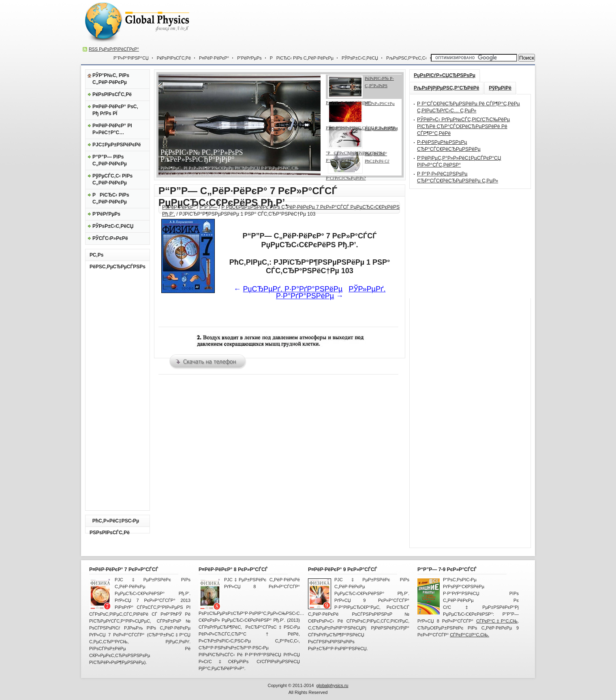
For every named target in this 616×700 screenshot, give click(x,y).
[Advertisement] (383, 24)
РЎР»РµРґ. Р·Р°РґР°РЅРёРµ (331, 292)
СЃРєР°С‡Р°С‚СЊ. (469, 635)
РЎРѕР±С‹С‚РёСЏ (360, 58)
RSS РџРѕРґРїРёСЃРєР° (114, 49)
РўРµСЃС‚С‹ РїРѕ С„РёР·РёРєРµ (112, 179)
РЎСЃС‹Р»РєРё (110, 238)
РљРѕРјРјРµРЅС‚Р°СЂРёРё (446, 88)
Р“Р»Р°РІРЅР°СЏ (131, 58)
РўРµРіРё (500, 88)
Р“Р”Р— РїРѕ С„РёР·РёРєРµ (110, 160)
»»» (304, 174)
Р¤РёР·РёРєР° (214, 58)
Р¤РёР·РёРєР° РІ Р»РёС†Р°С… (112, 129)
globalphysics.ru (333, 685)
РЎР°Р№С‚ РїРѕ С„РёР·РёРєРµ (111, 79)
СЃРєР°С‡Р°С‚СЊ (497, 621)
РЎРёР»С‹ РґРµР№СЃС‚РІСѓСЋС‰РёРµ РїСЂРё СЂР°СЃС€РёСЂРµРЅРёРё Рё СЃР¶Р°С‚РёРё (463, 126)
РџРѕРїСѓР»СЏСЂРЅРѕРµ (445, 75)
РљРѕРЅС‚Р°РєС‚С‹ (406, 58)
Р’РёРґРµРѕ (249, 58)
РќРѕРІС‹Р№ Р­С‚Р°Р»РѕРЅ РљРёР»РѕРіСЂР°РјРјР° (202, 156)
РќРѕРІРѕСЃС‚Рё (174, 58)
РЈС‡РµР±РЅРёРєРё (117, 145)
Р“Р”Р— (208, 207)
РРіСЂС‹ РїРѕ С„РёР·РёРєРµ (302, 58)
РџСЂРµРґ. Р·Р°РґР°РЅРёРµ (293, 289)
